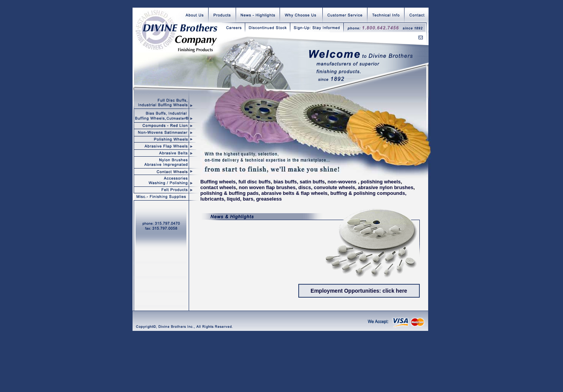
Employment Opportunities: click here (359, 291)
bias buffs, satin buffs (299, 182)
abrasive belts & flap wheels (294, 193)
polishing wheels (381, 182)
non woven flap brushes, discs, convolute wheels (297, 187)
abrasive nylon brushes (386, 187)
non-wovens (342, 182)
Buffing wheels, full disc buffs (236, 182)
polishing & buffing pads (230, 193)
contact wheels (218, 187)
